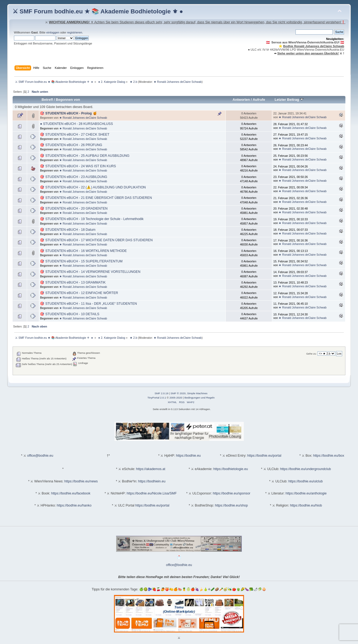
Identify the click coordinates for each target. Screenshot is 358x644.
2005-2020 (176, 398)
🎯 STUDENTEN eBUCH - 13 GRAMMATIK (73, 282)
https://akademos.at (151, 469)
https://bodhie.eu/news (81, 481)
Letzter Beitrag (289, 100)
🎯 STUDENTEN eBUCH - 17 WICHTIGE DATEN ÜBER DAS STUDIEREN (96, 240)
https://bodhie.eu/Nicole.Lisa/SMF (152, 493)
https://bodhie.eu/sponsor (232, 493)
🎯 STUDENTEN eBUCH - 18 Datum (68, 230)
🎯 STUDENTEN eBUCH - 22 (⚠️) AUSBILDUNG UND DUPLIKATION (93, 187)
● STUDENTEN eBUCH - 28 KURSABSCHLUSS (76, 124)
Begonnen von (68, 100)
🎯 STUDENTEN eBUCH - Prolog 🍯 (68, 113)
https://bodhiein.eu (152, 481)
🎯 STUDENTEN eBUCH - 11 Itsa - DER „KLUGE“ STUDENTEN (88, 304)
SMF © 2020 (178, 393)
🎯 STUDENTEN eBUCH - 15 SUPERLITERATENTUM (81, 261)
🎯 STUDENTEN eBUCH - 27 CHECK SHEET (75, 135)
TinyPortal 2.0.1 (157, 398)
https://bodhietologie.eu (231, 469)
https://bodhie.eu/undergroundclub (306, 469)
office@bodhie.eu (40, 456)
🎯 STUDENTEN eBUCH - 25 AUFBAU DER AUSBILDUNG (85, 156)
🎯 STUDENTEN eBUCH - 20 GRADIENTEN (74, 209)
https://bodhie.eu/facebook (71, 493)
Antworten (241, 100)
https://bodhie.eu (188, 456)
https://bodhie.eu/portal (264, 456)
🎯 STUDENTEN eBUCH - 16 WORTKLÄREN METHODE (83, 251)
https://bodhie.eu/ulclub (305, 481)
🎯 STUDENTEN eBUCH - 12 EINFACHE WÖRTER (79, 293)
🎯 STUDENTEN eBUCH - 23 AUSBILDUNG (73, 177)
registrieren (75, 32)
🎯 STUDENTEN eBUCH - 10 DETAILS (70, 314)
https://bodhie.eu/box (329, 456)
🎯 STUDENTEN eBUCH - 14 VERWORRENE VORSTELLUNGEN (90, 272)
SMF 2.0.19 (161, 393)
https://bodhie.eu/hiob (306, 505)
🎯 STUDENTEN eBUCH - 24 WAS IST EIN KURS (78, 166)
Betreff (47, 100)
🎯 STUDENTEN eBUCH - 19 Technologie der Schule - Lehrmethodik (92, 219)
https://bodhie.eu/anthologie (306, 493)
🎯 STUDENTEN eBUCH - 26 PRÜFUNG (71, 145)
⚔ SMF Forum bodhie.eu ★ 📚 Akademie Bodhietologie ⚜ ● (98, 11)
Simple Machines (197, 393)
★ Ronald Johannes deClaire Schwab (178, 82)
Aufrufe (259, 100)
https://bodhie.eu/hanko (74, 505)
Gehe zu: (311, 354)
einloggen (53, 32)
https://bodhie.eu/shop (231, 505)
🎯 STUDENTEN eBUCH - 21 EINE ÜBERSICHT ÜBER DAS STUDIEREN (96, 198)
